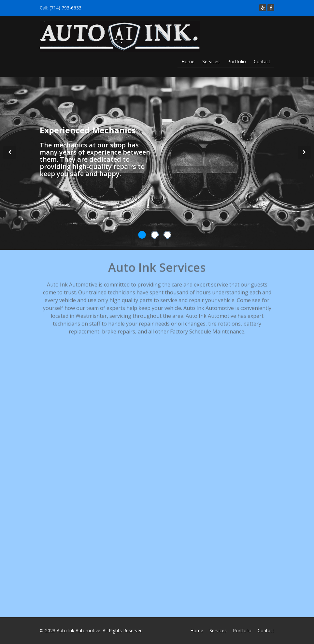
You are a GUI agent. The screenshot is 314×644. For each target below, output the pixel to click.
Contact (262, 61)
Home (188, 61)
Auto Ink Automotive (78, 630)
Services (211, 61)
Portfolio (237, 61)
